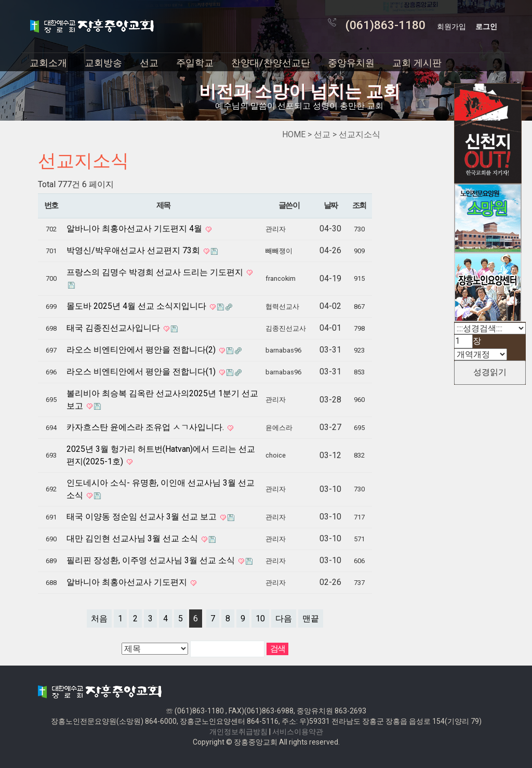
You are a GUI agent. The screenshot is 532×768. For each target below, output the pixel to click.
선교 (149, 63)
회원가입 (451, 27)
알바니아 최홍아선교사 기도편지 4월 (135, 229)
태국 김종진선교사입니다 (114, 328)
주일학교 (195, 63)
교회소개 (48, 63)
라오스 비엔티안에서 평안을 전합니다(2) (142, 350)
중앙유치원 (351, 63)
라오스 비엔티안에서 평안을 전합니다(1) (142, 372)
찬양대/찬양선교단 (271, 63)
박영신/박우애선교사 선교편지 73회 (134, 250)
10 (260, 619)
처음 (99, 619)
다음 (284, 619)
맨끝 (311, 619)
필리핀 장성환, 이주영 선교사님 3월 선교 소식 (152, 560)
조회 (359, 205)
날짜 (331, 205)
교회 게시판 (417, 63)
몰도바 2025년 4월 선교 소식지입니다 (137, 306)
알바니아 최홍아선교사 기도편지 (128, 582)
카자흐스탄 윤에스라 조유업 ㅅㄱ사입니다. (146, 427)
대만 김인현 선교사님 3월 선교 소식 (133, 538)
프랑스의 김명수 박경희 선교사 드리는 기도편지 (156, 272)
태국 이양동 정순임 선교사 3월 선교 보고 (143, 517)
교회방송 (103, 63)
